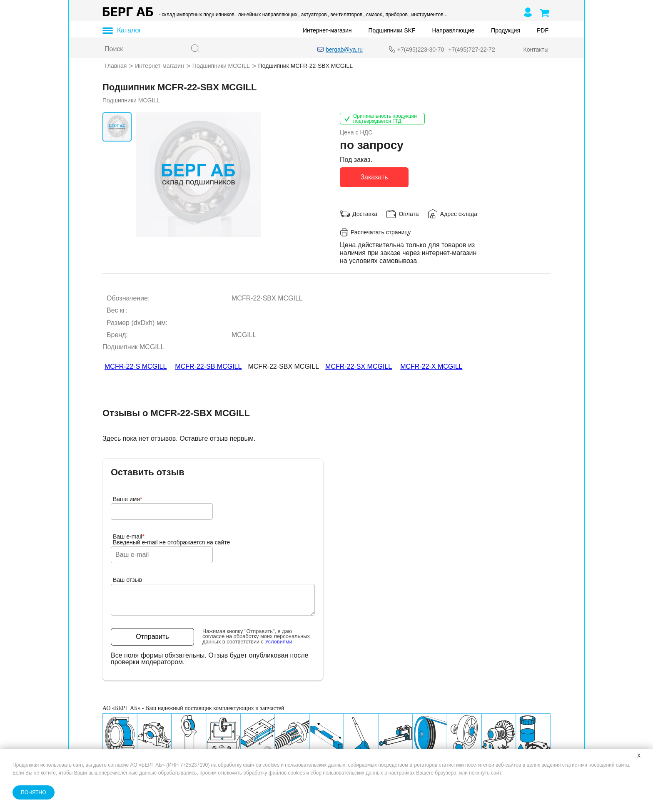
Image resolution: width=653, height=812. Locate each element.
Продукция (506, 30)
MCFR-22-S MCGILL (136, 366)
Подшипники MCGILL (221, 66)
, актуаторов (312, 15)
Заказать (374, 177)
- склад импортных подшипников (197, 15)
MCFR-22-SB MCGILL (208, 366)
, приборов (395, 15)
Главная (116, 66)
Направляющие (453, 30)
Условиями (279, 642)
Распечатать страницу (375, 232)
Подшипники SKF (392, 30)
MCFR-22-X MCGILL (431, 366)
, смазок (373, 15)
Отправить (152, 637)
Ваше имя (128, 499)
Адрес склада (459, 214)
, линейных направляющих (266, 15)
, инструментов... (428, 15)
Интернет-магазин (327, 30)
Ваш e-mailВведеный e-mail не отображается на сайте (171, 539)
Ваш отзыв (127, 580)
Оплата (409, 214)
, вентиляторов (345, 15)
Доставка (365, 214)
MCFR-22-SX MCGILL (359, 366)
